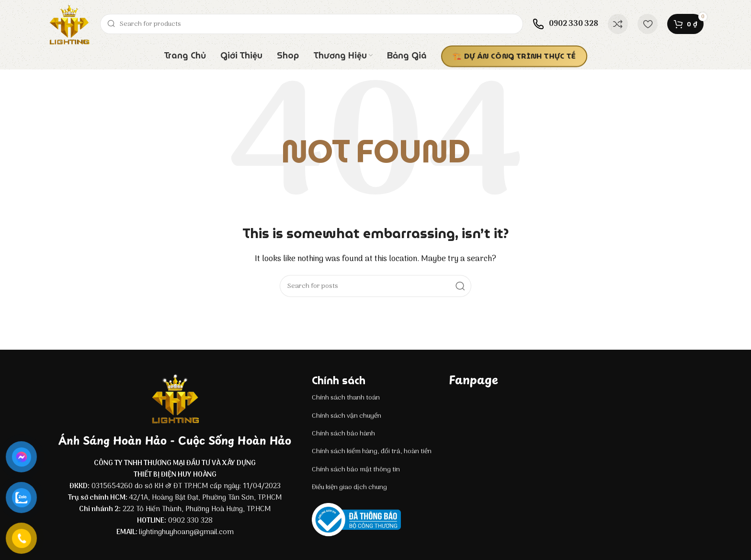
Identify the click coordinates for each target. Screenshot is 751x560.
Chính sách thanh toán (346, 398)
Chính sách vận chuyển (347, 416)
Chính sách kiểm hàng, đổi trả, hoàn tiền (372, 451)
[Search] (312, 24)
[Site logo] (69, 24)
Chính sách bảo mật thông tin (356, 470)
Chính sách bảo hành (343, 434)
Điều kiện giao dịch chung (349, 487)
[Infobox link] (565, 24)
